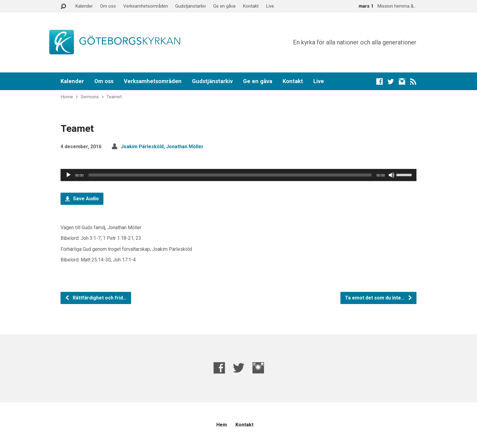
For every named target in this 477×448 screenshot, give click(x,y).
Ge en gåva (224, 6)
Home (67, 97)
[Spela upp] (68, 175)
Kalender (84, 6)
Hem (222, 425)
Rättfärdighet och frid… (96, 298)
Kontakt (251, 6)
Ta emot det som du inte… (379, 298)
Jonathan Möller (185, 147)
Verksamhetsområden (146, 6)
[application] (238, 175)
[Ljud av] (392, 175)
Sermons (90, 97)
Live (270, 6)
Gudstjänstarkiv (191, 6)
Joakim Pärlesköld (142, 147)
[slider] (230, 175)
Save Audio (82, 199)
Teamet (114, 97)
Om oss (108, 6)
